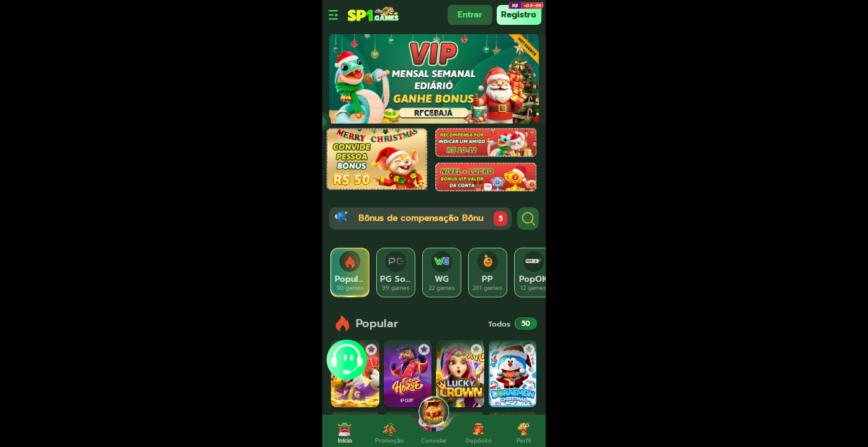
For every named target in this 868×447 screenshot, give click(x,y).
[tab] (350, 273)
